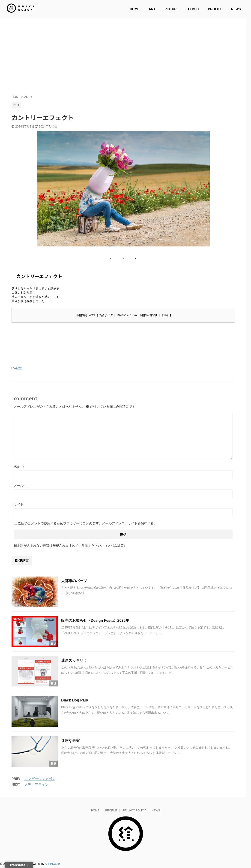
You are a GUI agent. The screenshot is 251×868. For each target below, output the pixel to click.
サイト (19, 505)
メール (21, 486)
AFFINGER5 (52, 865)
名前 (19, 467)
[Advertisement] (123, 60)
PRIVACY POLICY (134, 811)
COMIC (193, 9)
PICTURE (172, 9)
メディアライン (36, 785)
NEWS (236, 9)
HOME (134, 9)
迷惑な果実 (70, 742)
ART (152, 9)
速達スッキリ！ (74, 661)
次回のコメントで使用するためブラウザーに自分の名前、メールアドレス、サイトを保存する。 (87, 524)
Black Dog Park (75, 701)
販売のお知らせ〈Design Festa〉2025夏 (95, 621)
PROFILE (215, 9)
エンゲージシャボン (40, 780)
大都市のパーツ (74, 582)
